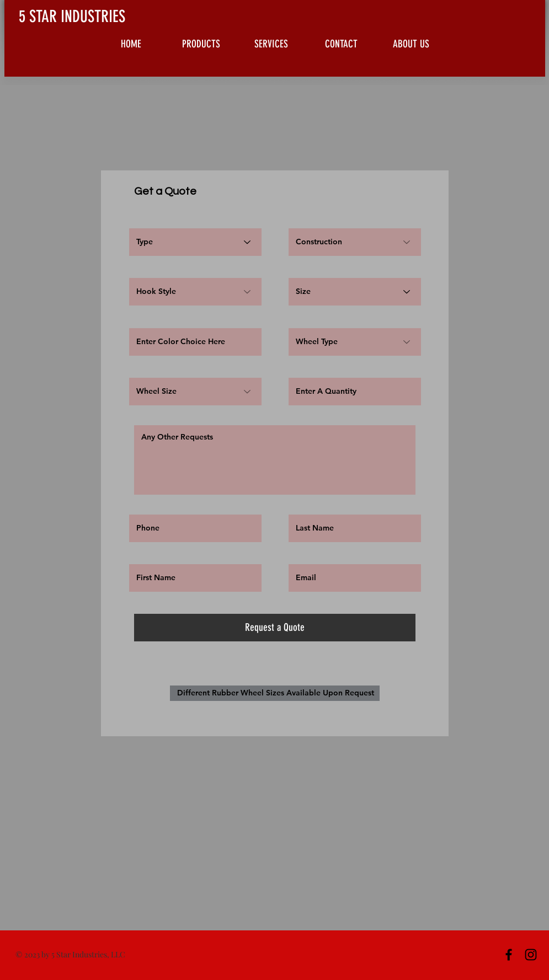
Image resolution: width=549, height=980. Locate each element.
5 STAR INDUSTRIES (72, 17)
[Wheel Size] (195, 392)
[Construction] (355, 242)
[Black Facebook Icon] (509, 955)
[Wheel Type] (355, 342)
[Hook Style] (195, 292)
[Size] (355, 292)
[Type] (195, 242)
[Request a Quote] (275, 628)
